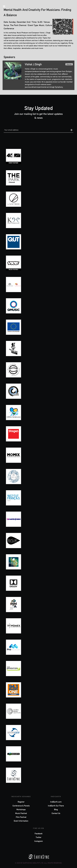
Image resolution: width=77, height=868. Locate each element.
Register (21, 802)
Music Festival (21, 813)
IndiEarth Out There (56, 806)
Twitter (39, 837)
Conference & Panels (21, 806)
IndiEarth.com (56, 802)
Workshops (21, 810)
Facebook (39, 834)
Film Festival (21, 817)
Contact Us (56, 813)
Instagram (39, 841)
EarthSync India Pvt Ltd (33, 863)
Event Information (21, 821)
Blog (56, 810)
